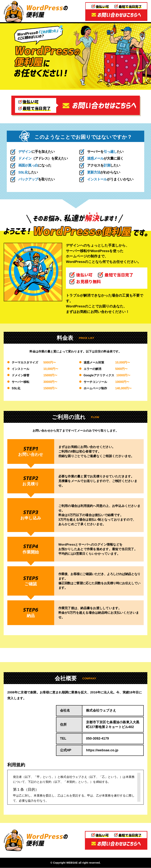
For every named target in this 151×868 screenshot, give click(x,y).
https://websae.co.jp (102, 750)
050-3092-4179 (97, 739)
